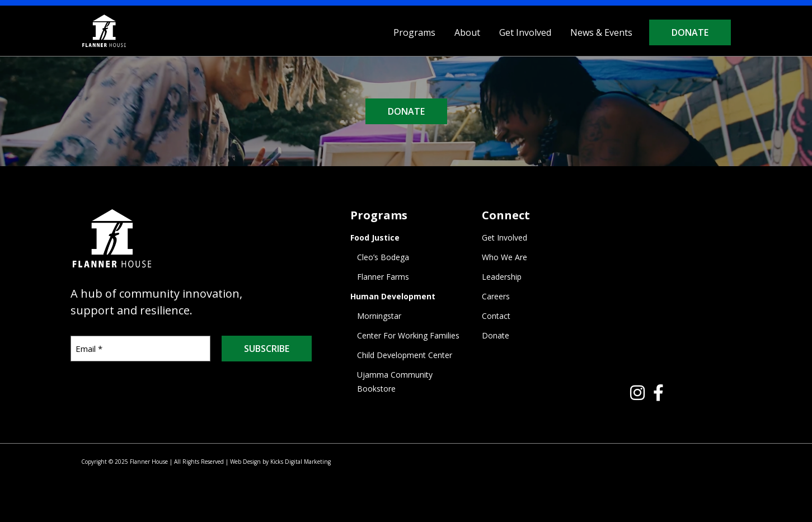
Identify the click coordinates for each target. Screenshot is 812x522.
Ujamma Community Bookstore (395, 382)
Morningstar (379, 316)
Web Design (245, 462)
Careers (496, 296)
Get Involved (525, 32)
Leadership (502, 277)
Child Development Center (405, 355)
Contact (496, 316)
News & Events (601, 32)
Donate (690, 32)
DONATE (406, 111)
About (467, 32)
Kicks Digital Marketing (301, 462)
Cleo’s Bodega (383, 257)
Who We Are (504, 257)
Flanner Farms (383, 277)
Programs (414, 32)
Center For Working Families (408, 335)
